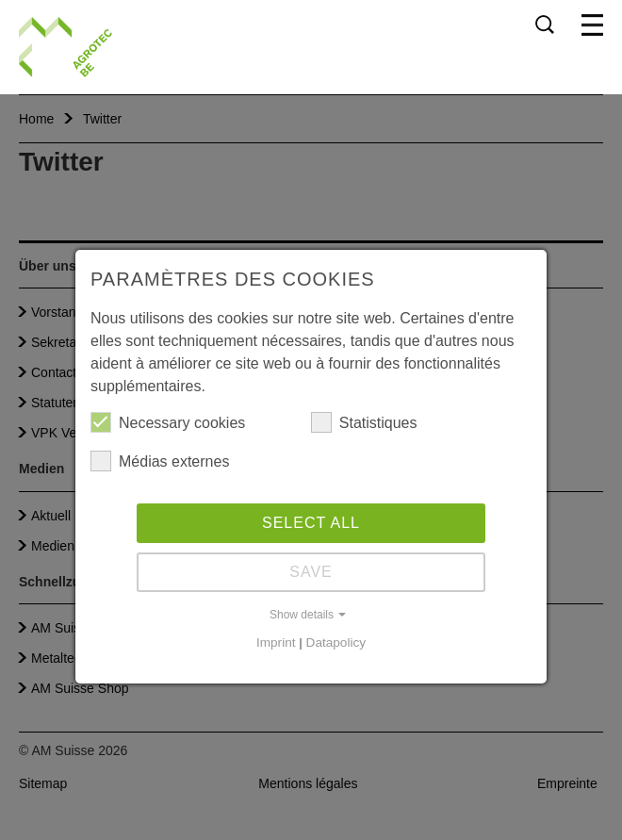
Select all (311, 523)
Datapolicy (336, 642)
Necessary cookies (168, 422)
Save (311, 572)
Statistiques (364, 422)
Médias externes (160, 461)
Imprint (276, 642)
